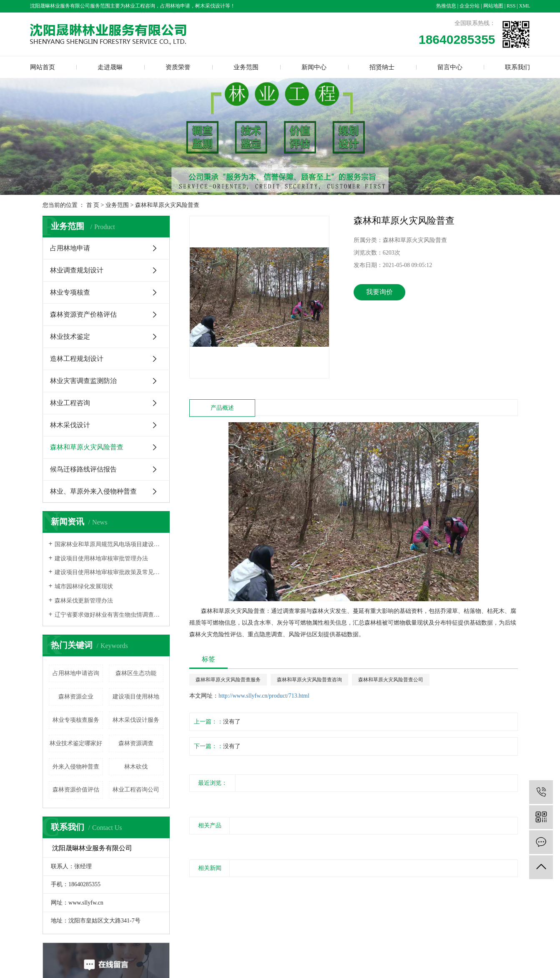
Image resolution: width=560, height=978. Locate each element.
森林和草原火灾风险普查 (167, 205)
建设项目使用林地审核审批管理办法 (101, 558)
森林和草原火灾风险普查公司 (391, 680)
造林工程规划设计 (77, 359)
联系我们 (517, 67)
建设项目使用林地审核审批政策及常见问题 (109, 572)
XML (525, 6)
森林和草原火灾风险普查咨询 (309, 680)
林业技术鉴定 (70, 337)
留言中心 (450, 67)
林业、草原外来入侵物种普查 (93, 491)
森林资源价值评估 (76, 790)
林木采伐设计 (70, 425)
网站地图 (493, 6)
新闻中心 (314, 67)
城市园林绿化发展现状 (84, 586)
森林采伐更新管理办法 (84, 601)
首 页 (93, 205)
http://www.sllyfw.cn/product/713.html (264, 696)
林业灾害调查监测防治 (83, 381)
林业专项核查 (70, 292)
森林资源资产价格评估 (83, 314)
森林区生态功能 (136, 673)
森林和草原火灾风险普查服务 (228, 680)
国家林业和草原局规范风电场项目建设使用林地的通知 (109, 544)
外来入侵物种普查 (76, 767)
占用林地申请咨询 (76, 673)
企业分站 (470, 6)
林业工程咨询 (70, 403)
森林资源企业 (76, 697)
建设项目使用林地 (136, 697)
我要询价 (379, 292)
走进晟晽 (110, 67)
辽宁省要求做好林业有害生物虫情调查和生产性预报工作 (109, 615)
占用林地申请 (70, 248)
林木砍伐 (136, 767)
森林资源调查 (136, 743)
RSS (511, 6)
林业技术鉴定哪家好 (76, 743)
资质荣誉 (178, 67)
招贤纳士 (382, 67)
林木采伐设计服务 (136, 720)
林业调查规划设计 (77, 270)
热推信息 (446, 6)
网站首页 (43, 67)
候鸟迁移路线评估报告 (83, 469)
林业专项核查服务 (76, 720)
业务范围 (246, 67)
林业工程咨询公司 (136, 790)
